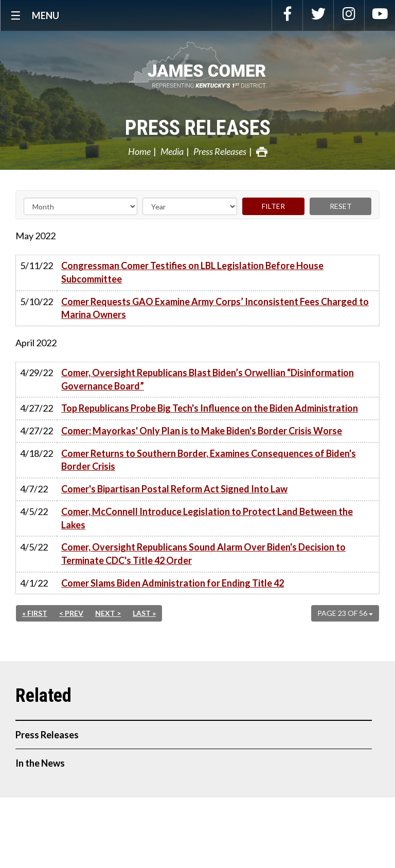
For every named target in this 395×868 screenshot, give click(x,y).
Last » (144, 613)
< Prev (71, 613)
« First (35, 613)
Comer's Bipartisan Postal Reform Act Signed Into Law (174, 489)
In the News (40, 763)
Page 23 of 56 (345, 613)
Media (172, 151)
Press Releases (198, 128)
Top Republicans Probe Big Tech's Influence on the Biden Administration (210, 408)
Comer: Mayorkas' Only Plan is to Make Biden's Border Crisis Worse (202, 431)
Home (139, 151)
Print (262, 152)
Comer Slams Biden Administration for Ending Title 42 (173, 583)
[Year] (190, 206)
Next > (108, 613)
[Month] (80, 206)
